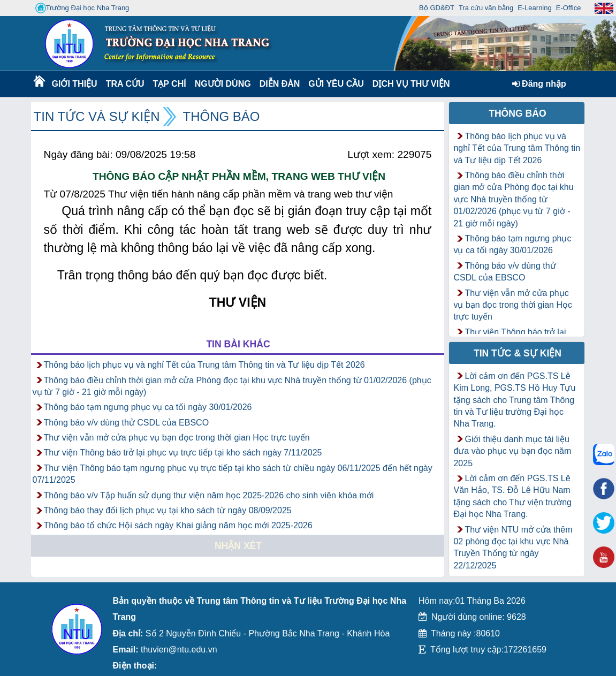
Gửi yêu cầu (336, 84)
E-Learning (535, 8)
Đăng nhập (539, 84)
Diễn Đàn (280, 84)
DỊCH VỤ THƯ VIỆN (409, 84)
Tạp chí (170, 84)
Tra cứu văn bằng (486, 8)
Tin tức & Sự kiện (518, 353)
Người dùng (222, 84)
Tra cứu (125, 84)
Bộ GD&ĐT (437, 8)
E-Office (569, 8)
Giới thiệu (74, 84)
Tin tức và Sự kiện (97, 116)
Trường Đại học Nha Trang (82, 8)
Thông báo (221, 116)
